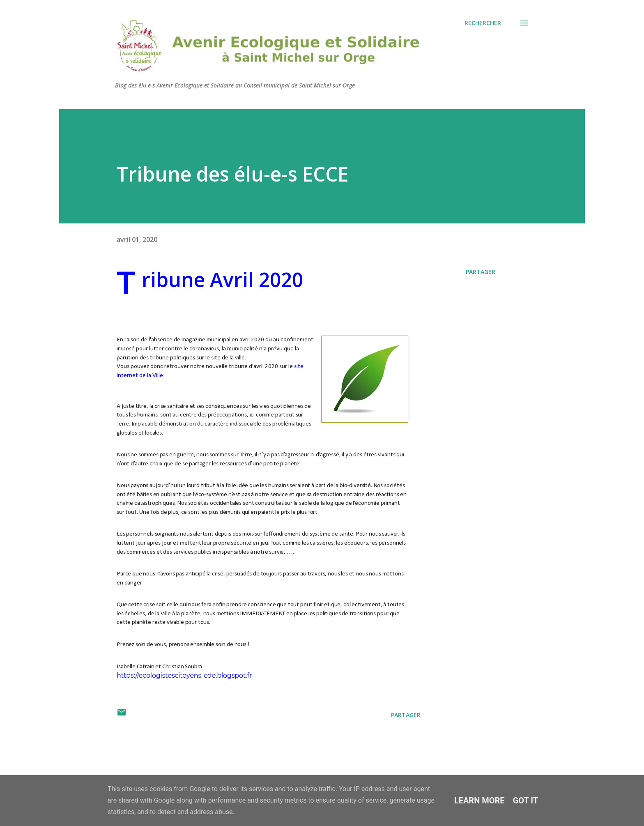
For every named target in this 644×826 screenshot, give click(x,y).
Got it (526, 801)
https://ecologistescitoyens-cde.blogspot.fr (184, 675)
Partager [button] (481, 272)
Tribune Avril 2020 (222, 280)
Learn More (480, 801)
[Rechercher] (483, 23)
